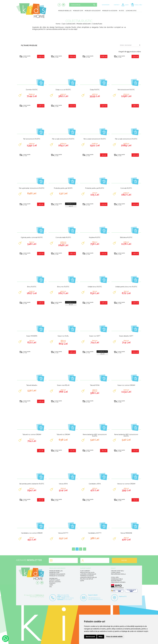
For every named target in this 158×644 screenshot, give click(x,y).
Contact (52, 583)
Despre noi (53, 578)
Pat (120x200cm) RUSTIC (32, 139)
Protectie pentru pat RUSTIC (95, 188)
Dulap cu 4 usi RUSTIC (63, 90)
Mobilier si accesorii (110, 11)
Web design (33, 597)
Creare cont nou (117, 571)
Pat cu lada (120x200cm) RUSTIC (126, 139)
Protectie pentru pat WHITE (63, 188)
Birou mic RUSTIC (63, 287)
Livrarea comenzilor (88, 574)
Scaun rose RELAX (63, 385)
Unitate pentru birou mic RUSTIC (126, 287)
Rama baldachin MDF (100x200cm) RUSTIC (95, 435)
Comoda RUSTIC (126, 188)
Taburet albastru (32, 385)
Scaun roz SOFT (95, 336)
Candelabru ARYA (95, 484)
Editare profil (116, 581)
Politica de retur (87, 579)
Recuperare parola (118, 574)
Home (58, 24)
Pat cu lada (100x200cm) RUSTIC (63, 139)
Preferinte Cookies (118, 582)
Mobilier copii (78, 11)
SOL (51, 587)
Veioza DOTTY (63, 533)
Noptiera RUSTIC (95, 237)
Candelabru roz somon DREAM (32, 533)
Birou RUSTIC (32, 287)
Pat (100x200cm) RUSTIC (126, 90)
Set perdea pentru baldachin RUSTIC (32, 484)
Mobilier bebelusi (65, 11)
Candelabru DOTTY (95, 533)
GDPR (82, 581)
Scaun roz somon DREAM (126, 385)
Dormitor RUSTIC (32, 90)
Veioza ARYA (63, 484)
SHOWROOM (106, 5)
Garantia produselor (88, 577)
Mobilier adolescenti (93, 11)
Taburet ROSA (95, 385)
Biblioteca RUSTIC (126, 237)
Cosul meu (115, 577)
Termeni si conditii (87, 576)
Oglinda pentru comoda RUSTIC (32, 237)
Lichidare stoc (131, 11)
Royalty (42, 597)
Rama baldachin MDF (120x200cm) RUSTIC (126, 435)
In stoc (122, 11)
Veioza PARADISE (126, 533)
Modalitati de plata (87, 573)
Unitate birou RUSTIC (95, 287)
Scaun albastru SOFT (126, 336)
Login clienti (116, 573)
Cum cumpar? (85, 571)
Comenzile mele (117, 579)
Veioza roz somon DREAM (126, 484)
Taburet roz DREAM (63, 434)
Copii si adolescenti (69, 24)
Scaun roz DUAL (63, 336)
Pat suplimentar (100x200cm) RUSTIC (32, 188)
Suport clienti (55, 580)
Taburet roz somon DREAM (32, 434)
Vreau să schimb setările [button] (114, 637)
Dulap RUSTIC (95, 90)
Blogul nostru (55, 582)
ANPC (51, 585)
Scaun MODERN (32, 336)
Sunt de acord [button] (90, 637)
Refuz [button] (101, 637)
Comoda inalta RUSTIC (63, 237)
